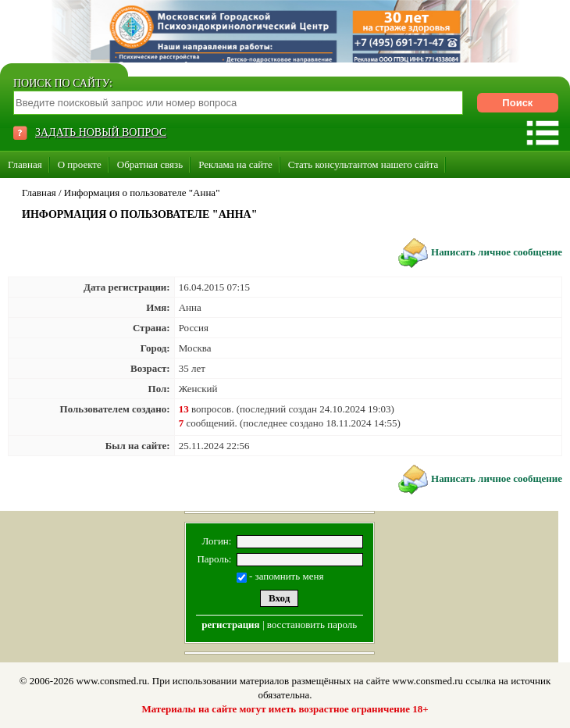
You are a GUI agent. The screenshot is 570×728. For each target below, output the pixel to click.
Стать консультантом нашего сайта (363, 164)
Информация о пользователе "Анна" (142, 193)
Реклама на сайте (235, 164)
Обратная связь (150, 164)
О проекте (80, 164)
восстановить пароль (312, 625)
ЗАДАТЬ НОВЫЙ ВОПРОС (101, 132)
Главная (25, 164)
